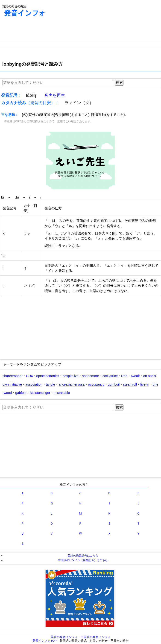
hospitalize (70, 376)
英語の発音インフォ (64, 637)
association (34, 384)
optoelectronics (48, 376)
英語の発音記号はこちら (83, 555)
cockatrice (110, 376)
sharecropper (13, 376)
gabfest (21, 393)
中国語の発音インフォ (96, 637)
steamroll (130, 384)
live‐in (145, 384)
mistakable (62, 393)
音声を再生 (55, 95)
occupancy (96, 384)
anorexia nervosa (72, 384)
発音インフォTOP (45, 641)
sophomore (91, 376)
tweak (135, 376)
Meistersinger (40, 393)
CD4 (29, 376)
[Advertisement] (37, 30)
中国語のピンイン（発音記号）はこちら (83, 560)
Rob (124, 376)
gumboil (114, 384)
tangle (50, 384)
